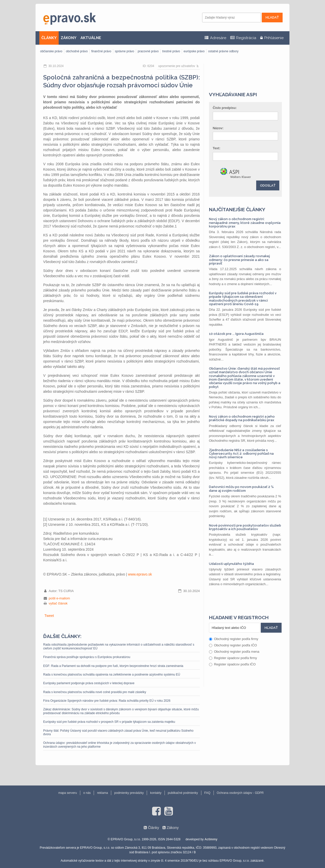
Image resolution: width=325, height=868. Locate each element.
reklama (102, 793)
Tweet (49, 616)
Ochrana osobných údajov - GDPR (240, 793)
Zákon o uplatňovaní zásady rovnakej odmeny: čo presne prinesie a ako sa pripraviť (239, 260)
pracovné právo (148, 51)
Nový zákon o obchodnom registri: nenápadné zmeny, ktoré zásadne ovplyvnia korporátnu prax (245, 223)
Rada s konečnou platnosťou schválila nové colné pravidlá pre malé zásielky (95, 692)
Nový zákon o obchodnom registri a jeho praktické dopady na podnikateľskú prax (242, 418)
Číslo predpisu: (225, 108)
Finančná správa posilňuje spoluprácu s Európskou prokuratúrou (87, 657)
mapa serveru (68, 793)
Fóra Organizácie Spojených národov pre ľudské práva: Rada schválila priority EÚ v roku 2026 (107, 701)
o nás (87, 793)
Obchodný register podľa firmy (234, 639)
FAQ (207, 793)
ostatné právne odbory (223, 51)
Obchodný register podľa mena (234, 652)
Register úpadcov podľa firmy (233, 658)
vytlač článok (58, 603)
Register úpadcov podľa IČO (232, 664)
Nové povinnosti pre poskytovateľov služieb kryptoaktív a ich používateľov (245, 527)
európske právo (194, 51)
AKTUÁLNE (91, 38)
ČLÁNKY (49, 38)
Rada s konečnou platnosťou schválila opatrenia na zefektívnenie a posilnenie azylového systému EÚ (112, 675)
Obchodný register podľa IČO (233, 645)
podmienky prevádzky (129, 793)
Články (153, 828)
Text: (217, 148)
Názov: (218, 128)
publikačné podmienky (183, 793)
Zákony (173, 828)
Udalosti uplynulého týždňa (231, 564)
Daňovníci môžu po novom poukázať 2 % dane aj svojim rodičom (241, 489)
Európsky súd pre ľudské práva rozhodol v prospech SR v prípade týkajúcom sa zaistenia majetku (109, 722)
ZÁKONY (69, 38)
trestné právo (171, 51)
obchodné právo (77, 51)
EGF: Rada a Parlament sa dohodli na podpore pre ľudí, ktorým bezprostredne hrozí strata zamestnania (113, 666)
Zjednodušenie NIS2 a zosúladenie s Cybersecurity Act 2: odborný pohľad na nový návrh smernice (241, 454)
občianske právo (51, 51)
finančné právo (101, 51)
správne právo (124, 51)
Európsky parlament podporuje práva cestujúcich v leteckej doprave (89, 683)
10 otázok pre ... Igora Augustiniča (236, 334)
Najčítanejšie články (237, 209)
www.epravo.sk (140, 574)
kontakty (156, 793)
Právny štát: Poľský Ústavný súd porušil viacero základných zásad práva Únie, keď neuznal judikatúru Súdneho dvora (118, 732)
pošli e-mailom (59, 598)
